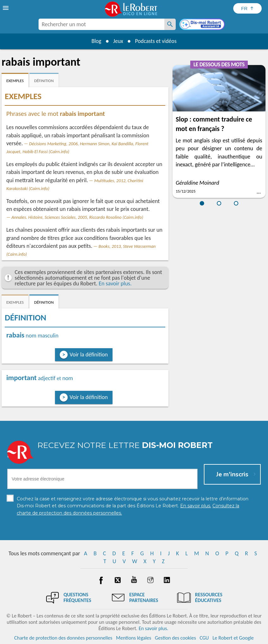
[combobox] (101, 24)
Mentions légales (134, 638)
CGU (204, 638)
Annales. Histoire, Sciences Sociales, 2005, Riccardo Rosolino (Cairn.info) (77, 217)
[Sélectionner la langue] (247, 8)
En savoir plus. (115, 283)
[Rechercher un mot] (170, 24)
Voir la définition (89, 355)
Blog (95, 41)
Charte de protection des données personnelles (63, 638)
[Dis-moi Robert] (203, 25)
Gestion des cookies (175, 638)
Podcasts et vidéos (156, 41)
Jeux (118, 41)
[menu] (6, 8)
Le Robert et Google (233, 638)
